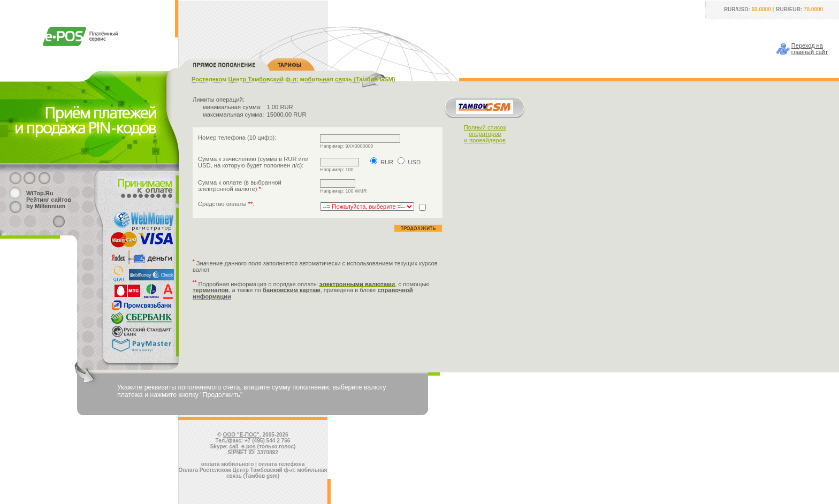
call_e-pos (243, 446)
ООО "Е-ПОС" (241, 435)
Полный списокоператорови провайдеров (485, 134)
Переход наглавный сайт (810, 49)
